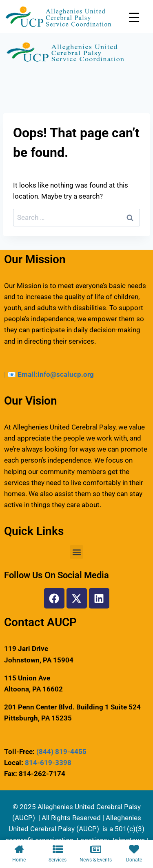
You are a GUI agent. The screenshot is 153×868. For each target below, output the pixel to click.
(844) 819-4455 (61, 752)
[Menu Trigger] (134, 17)
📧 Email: (22, 374)
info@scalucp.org (66, 374)
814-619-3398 (48, 763)
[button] (76, 552)
